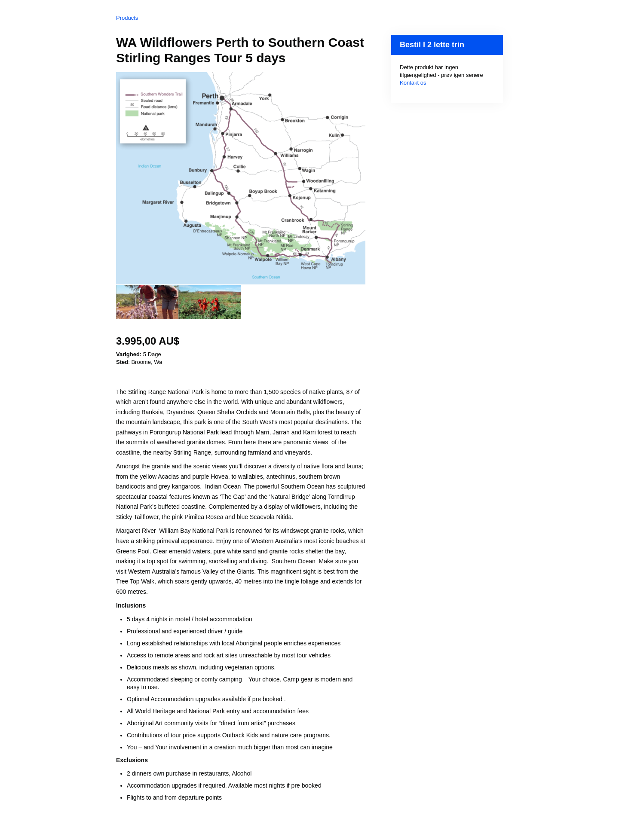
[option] (147, 302)
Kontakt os (413, 83)
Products (127, 18)
